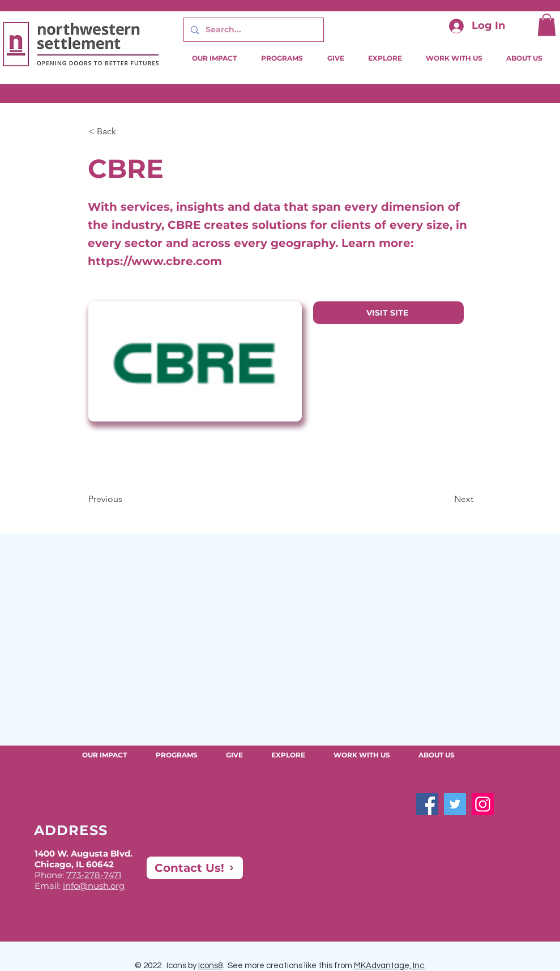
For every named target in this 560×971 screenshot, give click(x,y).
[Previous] (126, 499)
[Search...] (253, 30)
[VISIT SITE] (388, 313)
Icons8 (210, 966)
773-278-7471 (94, 875)
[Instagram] (483, 804)
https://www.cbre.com (155, 261)
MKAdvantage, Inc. (390, 966)
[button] (547, 25)
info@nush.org (94, 886)
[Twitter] (455, 804)
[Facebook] (427, 804)
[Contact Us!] (195, 868)
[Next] (445, 499)
